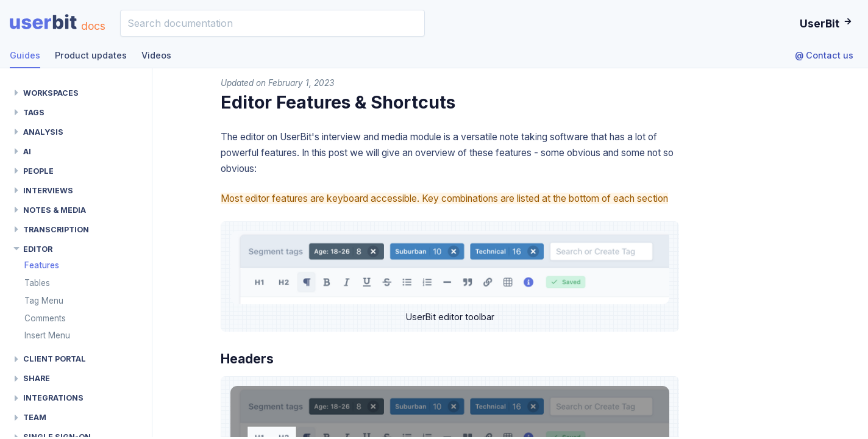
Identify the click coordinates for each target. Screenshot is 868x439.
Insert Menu (47, 335)
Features (42, 265)
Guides (25, 55)
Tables (37, 283)
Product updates (91, 55)
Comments (45, 318)
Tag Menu (44, 301)
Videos (156, 55)
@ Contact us (824, 55)
